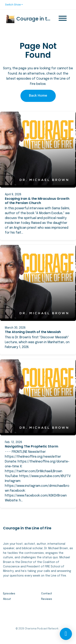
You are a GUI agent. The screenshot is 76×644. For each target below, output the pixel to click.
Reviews (47, 599)
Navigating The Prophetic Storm (32, 446)
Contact (47, 594)
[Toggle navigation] (63, 19)
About (7, 599)
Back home (38, 96)
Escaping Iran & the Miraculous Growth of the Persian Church (37, 201)
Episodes (9, 594)
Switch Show (13, 5)
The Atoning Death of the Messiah (33, 332)
